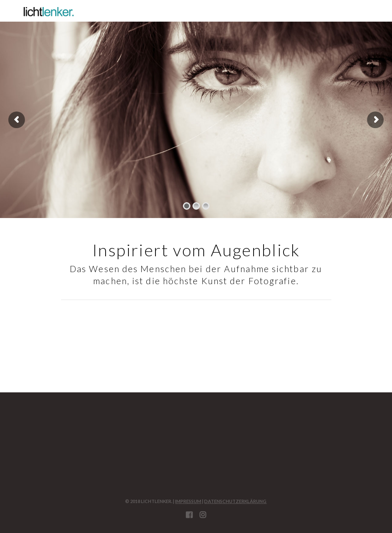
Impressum (188, 501)
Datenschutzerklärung (235, 501)
